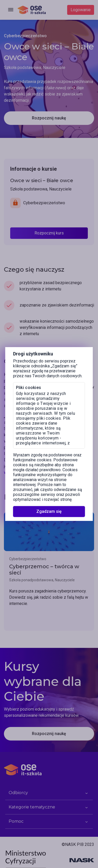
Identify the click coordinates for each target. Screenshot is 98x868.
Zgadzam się (49, 511)
